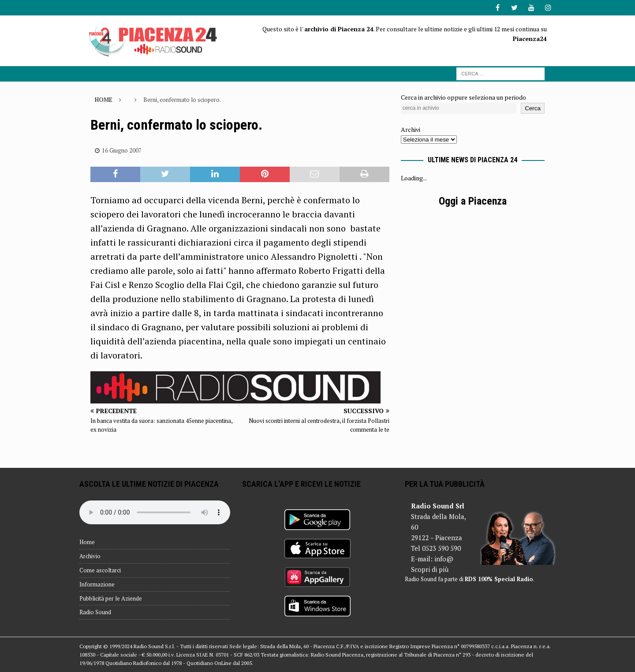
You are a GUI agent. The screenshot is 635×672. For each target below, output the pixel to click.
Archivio (90, 556)
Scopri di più (430, 569)
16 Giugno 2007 (122, 150)
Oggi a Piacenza (473, 201)
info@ (444, 559)
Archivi (411, 129)
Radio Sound (95, 612)
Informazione (97, 584)
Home (87, 542)
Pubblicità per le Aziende (111, 598)
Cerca (533, 108)
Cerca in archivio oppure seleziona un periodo (463, 97)
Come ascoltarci (100, 570)
